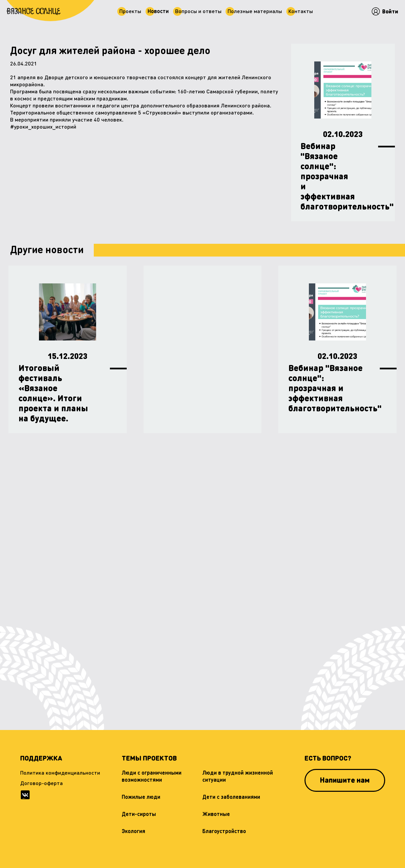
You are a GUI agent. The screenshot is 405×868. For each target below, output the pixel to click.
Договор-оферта (42, 783)
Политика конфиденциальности (60, 772)
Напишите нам (345, 780)
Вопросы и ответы (198, 11)
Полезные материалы (256, 11)
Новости (158, 11)
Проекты (129, 11)
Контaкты (302, 11)
